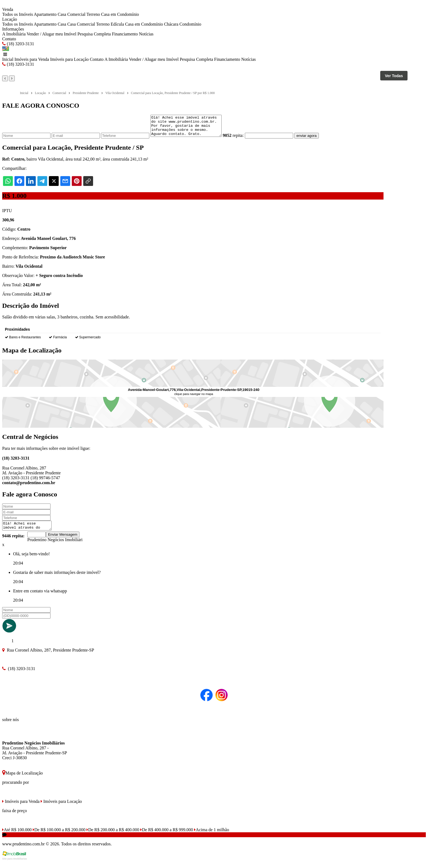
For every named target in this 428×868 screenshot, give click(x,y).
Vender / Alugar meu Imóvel (51, 34)
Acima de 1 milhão (212, 835)
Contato (9, 39)
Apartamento (45, 14)
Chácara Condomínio (183, 24)
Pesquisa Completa (94, 34)
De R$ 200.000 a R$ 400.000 (113, 835)
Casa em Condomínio (120, 14)
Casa (62, 14)
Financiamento (125, 34)
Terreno (93, 14)
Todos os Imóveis (18, 14)
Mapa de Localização (23, 779)
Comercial (76, 14)
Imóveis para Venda (32, 59)
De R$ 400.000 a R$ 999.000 (167, 835)
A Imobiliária (14, 34)
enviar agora (315, 140)
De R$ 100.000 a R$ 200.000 (59, 835)
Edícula (117, 24)
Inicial (8, 59)
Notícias (146, 34)
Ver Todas (394, 76)
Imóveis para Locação (69, 59)
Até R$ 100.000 (17, 835)
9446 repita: (13, 542)
